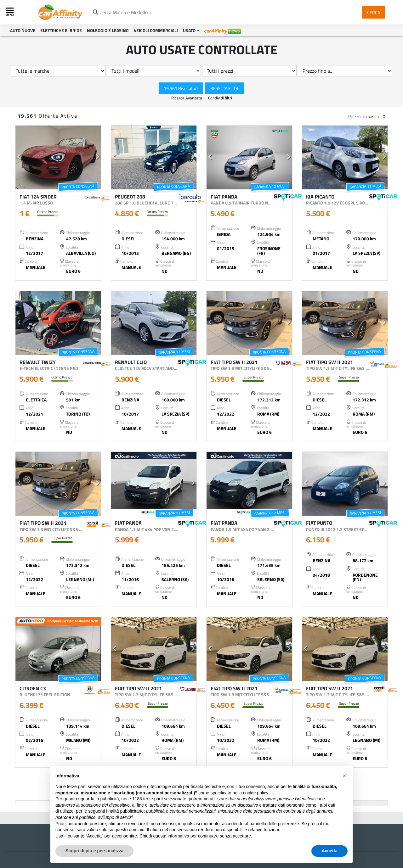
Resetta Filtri (225, 88)
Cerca (374, 12)
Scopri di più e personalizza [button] (94, 851)
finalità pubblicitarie (125, 811)
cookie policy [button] (255, 793)
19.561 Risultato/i (181, 88)
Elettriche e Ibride (61, 30)
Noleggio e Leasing (108, 30)
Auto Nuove (23, 30)
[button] (19, 158)
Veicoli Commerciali (156, 30)
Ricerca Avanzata (187, 98)
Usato (189, 30)
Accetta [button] (329, 851)
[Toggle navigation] (10, 12)
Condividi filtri (220, 98)
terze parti (153, 799)
